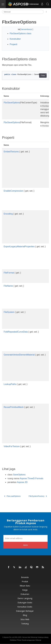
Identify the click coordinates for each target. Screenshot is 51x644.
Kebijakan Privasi (16, 640)
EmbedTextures (11, 152)
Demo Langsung (25, 598)
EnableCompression (13, 191)
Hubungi (38, 640)
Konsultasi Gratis (25, 607)
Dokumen (25, 594)
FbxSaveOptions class (20, 33)
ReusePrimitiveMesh (14, 407)
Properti (13, 44)
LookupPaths (10, 384)
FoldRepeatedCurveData (16, 332)
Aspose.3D (22, 482)
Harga (25, 590)
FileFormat (9, 273)
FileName (8, 286)
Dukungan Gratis (25, 603)
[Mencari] (23, 12)
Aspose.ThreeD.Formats (31, 478)
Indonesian (33, 4)
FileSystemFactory (38, 496)
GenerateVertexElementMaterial (19, 355)
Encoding (8, 214)
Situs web (25, 619)
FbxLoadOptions (12, 496)
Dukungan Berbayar (25, 611)
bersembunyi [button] (27, 29)
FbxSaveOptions (12, 103)
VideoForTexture (12, 446)
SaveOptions (19, 475)
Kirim (26, 545)
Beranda (25, 577)
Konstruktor (15, 39)
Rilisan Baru (25, 586)
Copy (43, 75)
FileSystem (9, 312)
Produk (25, 581)
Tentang (25, 624)
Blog (25, 615)
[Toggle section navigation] (46, 12)
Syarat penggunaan (28, 640)
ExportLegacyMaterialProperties (19, 247)
